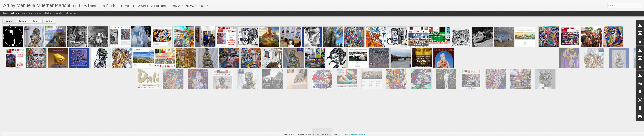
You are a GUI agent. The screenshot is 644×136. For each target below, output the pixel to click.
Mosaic (38, 13)
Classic (5, 13)
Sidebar (48, 13)
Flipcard (15, 13)
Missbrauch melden (357, 134)
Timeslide (71, 13)
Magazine (27, 13)
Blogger (345, 134)
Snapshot (59, 13)
